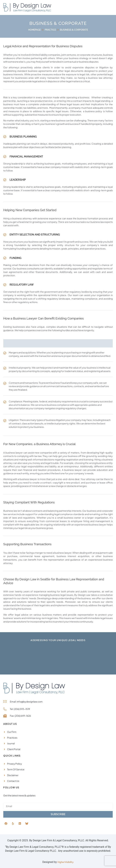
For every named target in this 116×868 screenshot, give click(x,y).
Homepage (34, 30)
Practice (50, 30)
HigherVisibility (66, 862)
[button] (106, 8)
